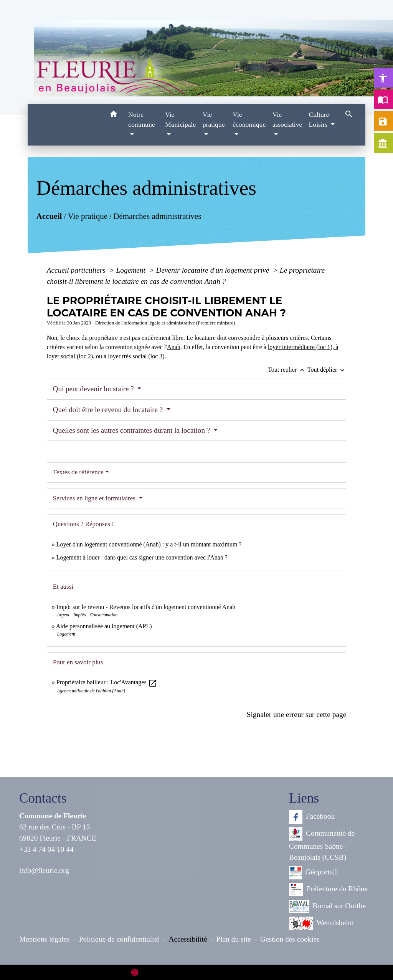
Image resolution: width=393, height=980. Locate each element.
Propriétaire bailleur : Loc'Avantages (107, 682)
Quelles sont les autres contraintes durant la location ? (132, 430)
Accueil (49, 216)
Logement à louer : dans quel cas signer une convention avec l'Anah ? (142, 557)
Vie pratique (88, 216)
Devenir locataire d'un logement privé (213, 270)
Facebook (312, 817)
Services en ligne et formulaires (95, 498)
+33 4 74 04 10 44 (46, 849)
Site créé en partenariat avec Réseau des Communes (197, 972)
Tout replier (288, 370)
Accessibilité (188, 939)
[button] (113, 115)
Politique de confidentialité (119, 939)
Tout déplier (327, 370)
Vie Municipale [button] (180, 119)
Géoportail (313, 873)
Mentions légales (45, 939)
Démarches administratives (157, 216)
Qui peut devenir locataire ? (94, 389)
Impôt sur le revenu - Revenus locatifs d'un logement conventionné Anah (146, 607)
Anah (174, 347)
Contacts (43, 798)
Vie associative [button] (287, 119)
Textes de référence (78, 472)
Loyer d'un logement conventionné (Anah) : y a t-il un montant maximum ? (149, 544)
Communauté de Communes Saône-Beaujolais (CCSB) (322, 844)
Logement (132, 270)
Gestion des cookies (290, 939)
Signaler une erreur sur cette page (297, 714)
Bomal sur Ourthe (327, 906)
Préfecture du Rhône (328, 890)
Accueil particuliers (77, 270)
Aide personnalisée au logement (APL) (104, 626)
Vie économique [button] (249, 119)
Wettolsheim (321, 923)
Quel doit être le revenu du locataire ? (109, 410)
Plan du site (234, 939)
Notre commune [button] (141, 119)
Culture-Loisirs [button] (320, 119)
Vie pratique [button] (214, 119)
